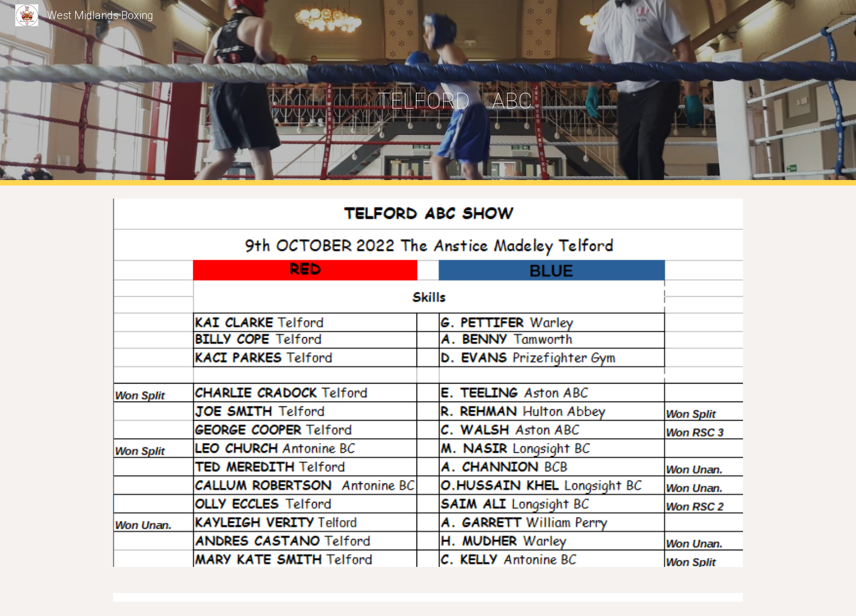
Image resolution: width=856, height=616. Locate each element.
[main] (455, 93)
